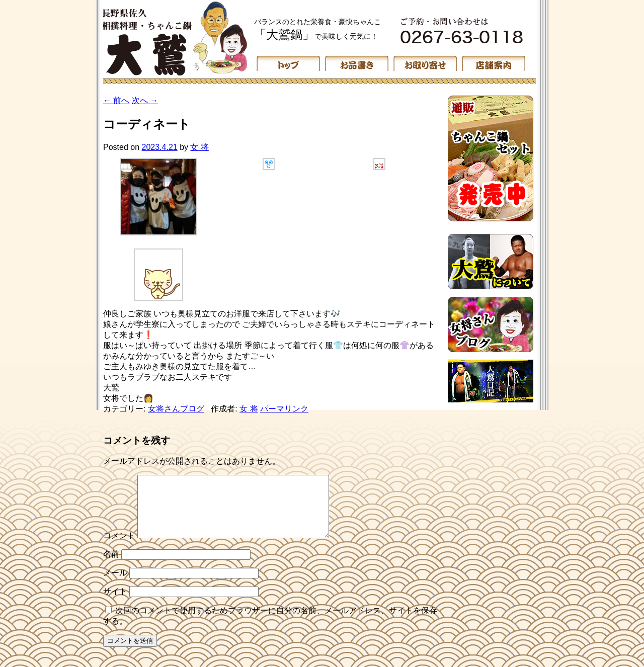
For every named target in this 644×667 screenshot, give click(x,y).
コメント (119, 548)
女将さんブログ (176, 409)
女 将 (199, 147)
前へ (116, 100)
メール (115, 585)
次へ (145, 100)
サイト (115, 603)
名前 (111, 566)
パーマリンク (284, 409)
